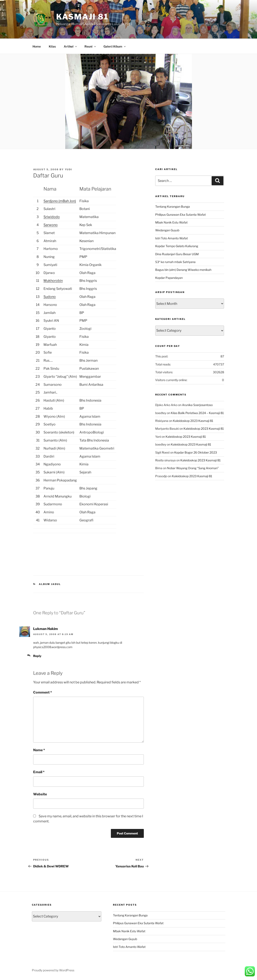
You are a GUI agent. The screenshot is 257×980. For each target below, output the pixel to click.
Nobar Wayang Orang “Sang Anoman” (193, 468)
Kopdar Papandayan (169, 278)
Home (37, 46)
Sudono (50, 297)
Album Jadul (50, 584)
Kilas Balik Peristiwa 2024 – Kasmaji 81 (197, 413)
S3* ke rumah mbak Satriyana (175, 262)
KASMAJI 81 (82, 17)
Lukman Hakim (46, 629)
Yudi (69, 169)
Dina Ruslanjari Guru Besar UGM (177, 254)
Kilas (52, 46)
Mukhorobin (53, 281)
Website (40, 794)
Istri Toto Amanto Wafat (171, 238)
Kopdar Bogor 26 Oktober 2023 (196, 452)
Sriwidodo (52, 217)
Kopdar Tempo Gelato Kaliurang (177, 246)
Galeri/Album (115, 46)
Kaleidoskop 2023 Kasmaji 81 (193, 421)
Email (39, 772)
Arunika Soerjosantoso (197, 405)
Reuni (90, 46)
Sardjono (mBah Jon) (60, 201)
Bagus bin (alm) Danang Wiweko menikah (183, 270)
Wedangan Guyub (167, 230)
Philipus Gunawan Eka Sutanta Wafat (180, 215)
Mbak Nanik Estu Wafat (171, 222)
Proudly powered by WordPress (53, 970)
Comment (43, 692)
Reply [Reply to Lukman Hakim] (37, 656)
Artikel (71, 46)
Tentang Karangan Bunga (173, 206)
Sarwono (51, 225)
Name (39, 750)
